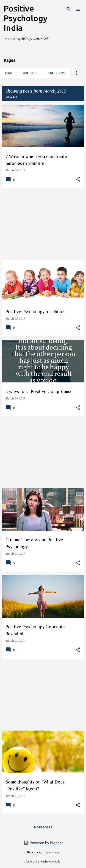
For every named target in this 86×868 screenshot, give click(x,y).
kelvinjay (54, 852)
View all (11, 97)
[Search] (69, 9)
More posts (43, 827)
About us (31, 73)
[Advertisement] (43, 224)
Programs (57, 73)
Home (8, 73)
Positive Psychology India (26, 18)
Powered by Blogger (43, 843)
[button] (78, 180)
